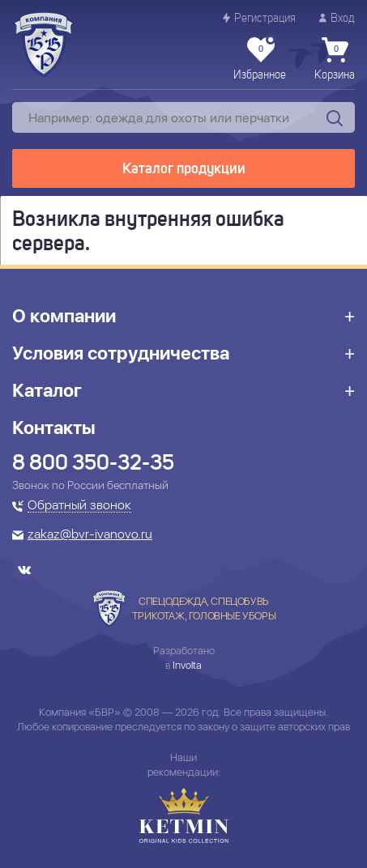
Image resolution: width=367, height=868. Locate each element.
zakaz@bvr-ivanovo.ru (90, 535)
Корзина (335, 59)
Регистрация (259, 18)
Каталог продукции (184, 169)
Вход (337, 18)
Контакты (54, 428)
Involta (187, 665)
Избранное (260, 59)
